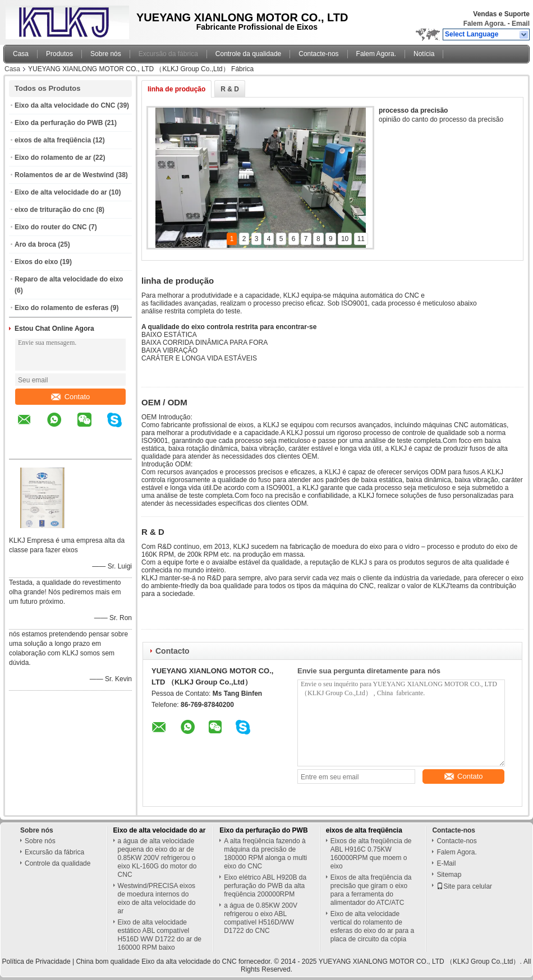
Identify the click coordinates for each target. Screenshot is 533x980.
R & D (230, 89)
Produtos (59, 54)
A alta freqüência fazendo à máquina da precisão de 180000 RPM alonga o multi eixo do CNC (265, 854)
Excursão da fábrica (168, 54)
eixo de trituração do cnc (54, 210)
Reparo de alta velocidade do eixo (69, 279)
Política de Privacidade (36, 961)
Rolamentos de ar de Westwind (64, 175)
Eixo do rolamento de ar (53, 158)
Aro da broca (35, 244)
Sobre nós (106, 54)
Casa (21, 54)
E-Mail (446, 863)
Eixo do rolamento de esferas (61, 308)
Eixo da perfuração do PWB (59, 123)
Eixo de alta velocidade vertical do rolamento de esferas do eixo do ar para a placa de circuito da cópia (372, 926)
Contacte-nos (318, 54)
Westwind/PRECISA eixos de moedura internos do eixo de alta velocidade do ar (157, 898)
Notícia (424, 54)
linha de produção (176, 89)
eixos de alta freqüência (53, 140)
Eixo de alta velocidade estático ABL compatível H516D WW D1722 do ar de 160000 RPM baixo (160, 935)
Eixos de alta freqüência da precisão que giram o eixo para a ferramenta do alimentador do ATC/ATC (371, 890)
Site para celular (464, 886)
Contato (71, 397)
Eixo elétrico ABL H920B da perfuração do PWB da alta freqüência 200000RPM (265, 886)
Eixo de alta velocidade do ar (61, 192)
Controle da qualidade (248, 54)
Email (521, 24)
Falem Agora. (485, 24)
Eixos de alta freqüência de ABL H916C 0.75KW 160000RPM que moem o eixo (371, 854)
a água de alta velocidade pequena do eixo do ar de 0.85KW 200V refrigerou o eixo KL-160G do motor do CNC (157, 858)
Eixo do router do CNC (51, 227)
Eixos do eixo (36, 262)
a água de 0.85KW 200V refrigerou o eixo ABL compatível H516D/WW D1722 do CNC (261, 918)
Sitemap (449, 875)
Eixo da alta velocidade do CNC (65, 105)
